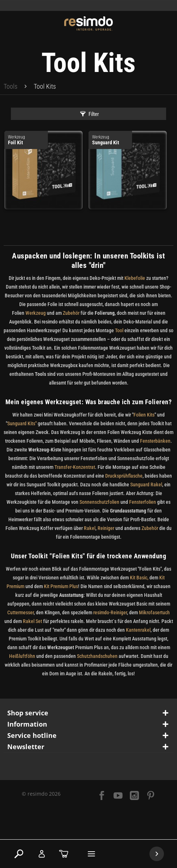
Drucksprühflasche (124, 476)
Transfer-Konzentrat (75, 467)
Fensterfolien (143, 502)
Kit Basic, (139, 578)
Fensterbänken (155, 441)
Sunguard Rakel (146, 485)
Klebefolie (135, 278)
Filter (90, 114)
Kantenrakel (138, 630)
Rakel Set (33, 621)
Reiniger (106, 528)
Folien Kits (144, 415)
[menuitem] (11, 87)
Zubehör (72, 313)
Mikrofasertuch (154, 612)
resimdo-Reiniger (110, 612)
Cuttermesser (20, 612)
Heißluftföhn (22, 656)
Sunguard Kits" (22, 423)
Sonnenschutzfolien (99, 502)
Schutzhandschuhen (97, 656)
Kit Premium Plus (61, 586)
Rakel (90, 528)
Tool (119, 330)
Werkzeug (36, 313)
